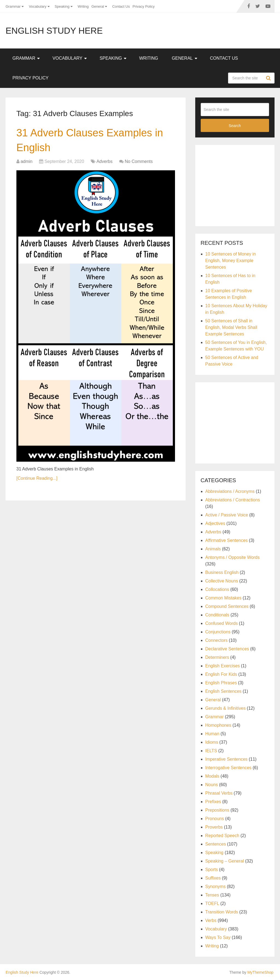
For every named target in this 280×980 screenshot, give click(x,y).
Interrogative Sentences (228, 768)
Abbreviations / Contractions (233, 500)
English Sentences (224, 691)
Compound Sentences (227, 606)
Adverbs (105, 161)
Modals (212, 776)
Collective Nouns (222, 581)
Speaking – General (225, 861)
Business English (222, 572)
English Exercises (223, 666)
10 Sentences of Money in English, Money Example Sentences (231, 261)
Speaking (62, 6)
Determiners (217, 657)
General (98, 6)
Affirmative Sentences (227, 540)
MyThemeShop (260, 972)
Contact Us (121, 6)
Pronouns (215, 819)
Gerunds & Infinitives (226, 708)
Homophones (218, 725)
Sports (212, 870)
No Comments (139, 161)
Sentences (216, 844)
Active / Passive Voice (227, 515)
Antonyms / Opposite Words (233, 557)
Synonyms (216, 886)
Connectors (217, 640)
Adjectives (215, 523)
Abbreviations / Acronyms (230, 491)
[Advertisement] (240, 185)
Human (212, 734)
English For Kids (221, 674)
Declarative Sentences (227, 649)
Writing (83, 6)
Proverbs (214, 827)
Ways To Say (218, 937)
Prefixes (213, 802)
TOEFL (212, 903)
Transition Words (222, 912)
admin (27, 161)
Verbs (211, 920)
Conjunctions (218, 632)
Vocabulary (37, 6)
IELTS (211, 751)
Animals (213, 549)
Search (269, 78)
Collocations (217, 589)
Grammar (13, 6)
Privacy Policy (144, 6)
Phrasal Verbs (219, 793)
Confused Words (222, 623)
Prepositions (217, 810)
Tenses (212, 895)
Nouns (212, 785)
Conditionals (217, 615)
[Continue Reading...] (37, 478)
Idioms (212, 742)
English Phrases (221, 683)
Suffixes (213, 878)
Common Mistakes (223, 598)
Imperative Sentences (227, 759)
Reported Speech (222, 836)
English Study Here (54, 31)
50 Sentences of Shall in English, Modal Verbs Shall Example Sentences (231, 327)
